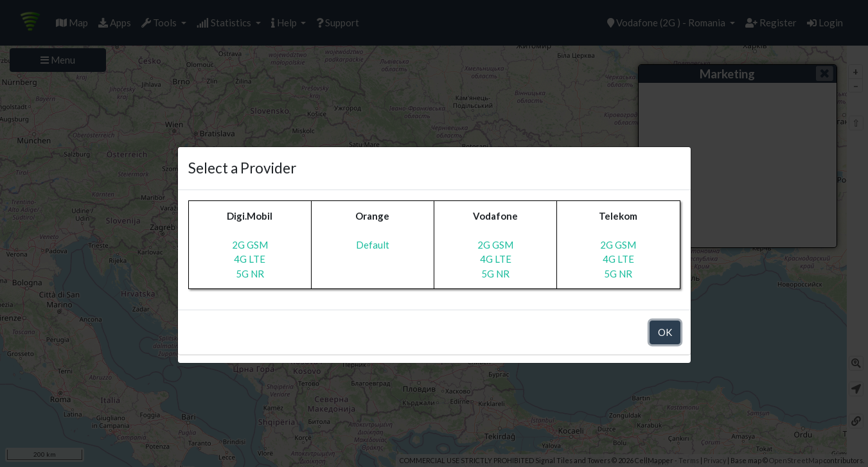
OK (665, 332)
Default (373, 245)
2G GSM (250, 245)
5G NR (250, 274)
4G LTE (250, 259)
